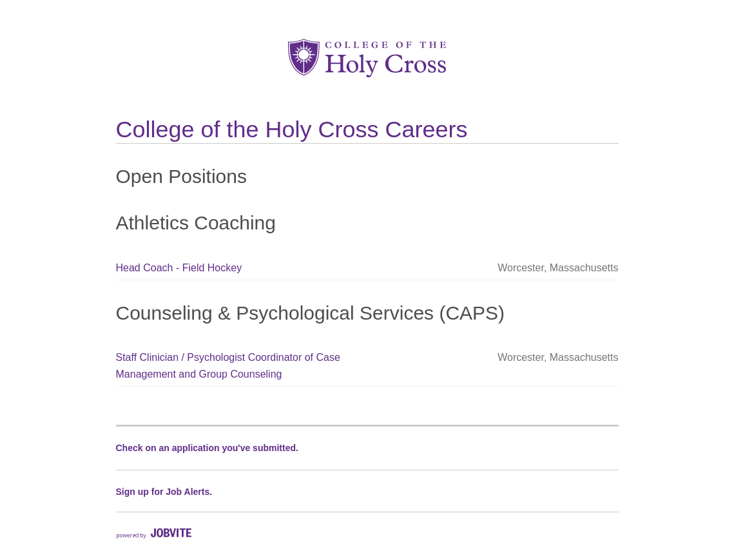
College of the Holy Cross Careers (292, 129)
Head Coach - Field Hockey (179, 268)
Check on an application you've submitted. (207, 448)
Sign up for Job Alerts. (164, 492)
